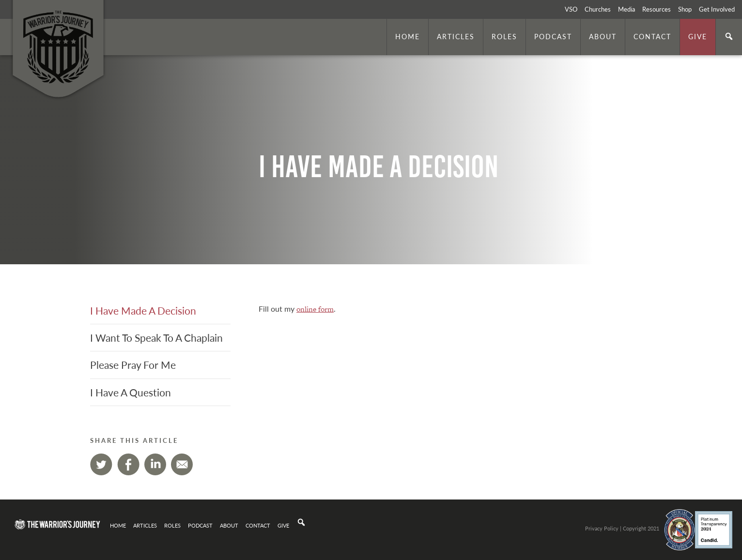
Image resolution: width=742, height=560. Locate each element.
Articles (456, 36)
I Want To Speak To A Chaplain (156, 338)
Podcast (553, 36)
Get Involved (717, 9)
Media (626, 9)
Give (698, 36)
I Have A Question (131, 392)
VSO (571, 9)
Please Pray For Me (133, 365)
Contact (652, 36)
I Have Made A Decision (143, 310)
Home (408, 36)
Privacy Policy (602, 528)
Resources (657, 9)
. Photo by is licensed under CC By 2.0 (687, 251)
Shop (685, 9)
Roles (504, 36)
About (603, 36)
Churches (598, 9)
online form (315, 309)
